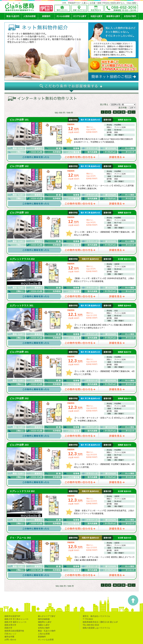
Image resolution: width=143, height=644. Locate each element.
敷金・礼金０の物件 (47, 631)
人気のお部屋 (44, 634)
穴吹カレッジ (10, 634)
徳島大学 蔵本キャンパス (16, 622)
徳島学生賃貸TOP (12, 616)
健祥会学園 (9, 637)
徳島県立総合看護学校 (14, 631)
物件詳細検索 (44, 619)
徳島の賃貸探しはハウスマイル (96, 628)
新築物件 (42, 637)
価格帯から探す (45, 622)
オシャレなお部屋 (46, 640)
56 (115, 112)
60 (130, 112)
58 (123, 112)
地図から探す (44, 625)
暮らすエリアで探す (47, 616)
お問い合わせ (10, 640)
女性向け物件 (44, 628)
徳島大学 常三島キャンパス (16, 619)
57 (119, 112)
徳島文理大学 (10, 625)
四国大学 (8, 628)
